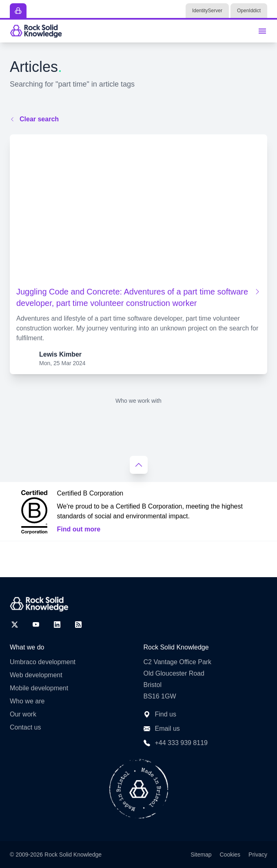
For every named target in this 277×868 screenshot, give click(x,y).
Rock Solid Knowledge (73, 855)
